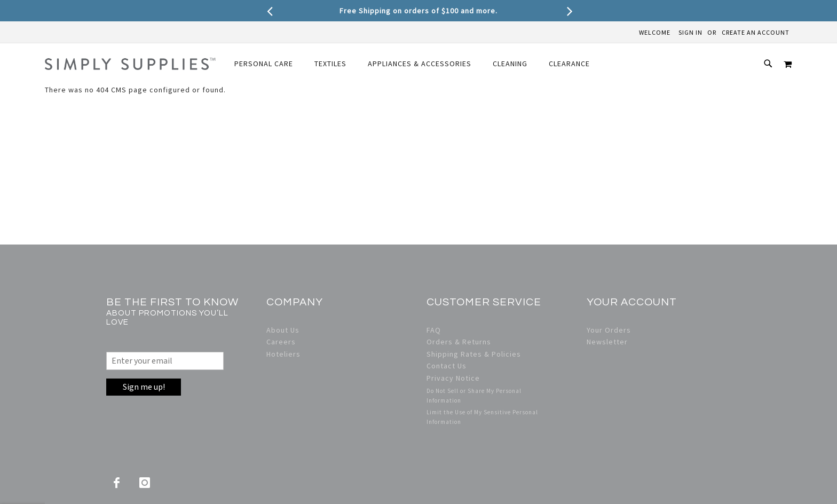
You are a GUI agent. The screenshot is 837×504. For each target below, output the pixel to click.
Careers (281, 342)
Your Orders (609, 330)
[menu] (412, 64)
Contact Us (447, 366)
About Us (283, 330)
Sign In (690, 32)
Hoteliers (283, 354)
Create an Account (756, 32)
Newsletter (607, 342)
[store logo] (130, 64)
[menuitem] (264, 64)
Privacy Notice (453, 378)
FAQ (434, 330)
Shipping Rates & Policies (474, 354)
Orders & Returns (459, 342)
